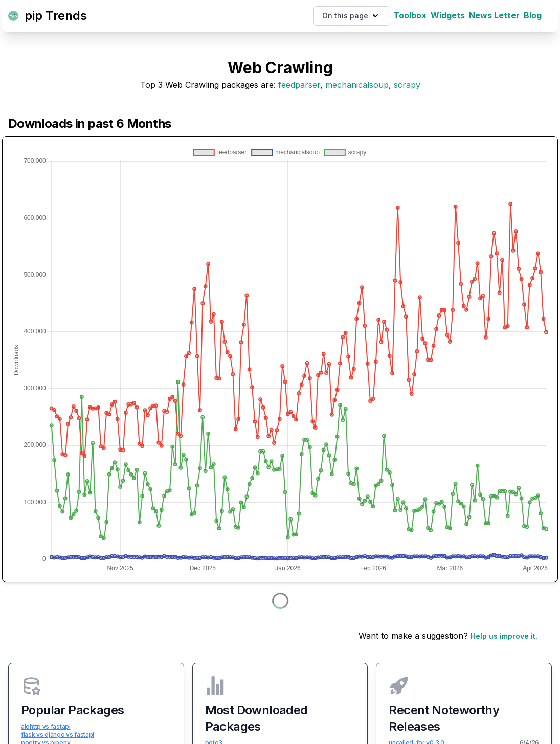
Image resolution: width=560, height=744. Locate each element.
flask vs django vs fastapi (58, 735)
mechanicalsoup (357, 85)
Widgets (448, 15)
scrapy (407, 85)
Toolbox (410, 15)
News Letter (494, 15)
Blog (533, 15)
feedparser (299, 85)
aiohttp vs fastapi (46, 726)
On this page (351, 16)
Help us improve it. (504, 636)
